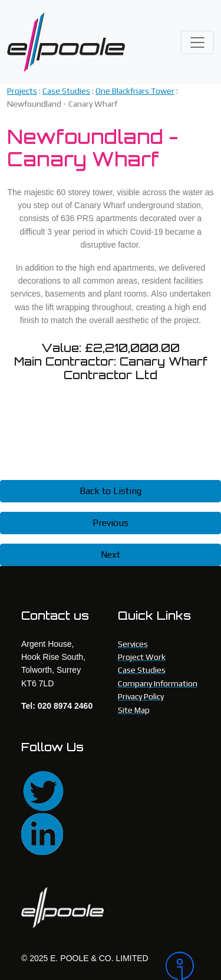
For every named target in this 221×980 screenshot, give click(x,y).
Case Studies (66, 91)
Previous (111, 523)
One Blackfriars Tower (135, 91)
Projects (22, 91)
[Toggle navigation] (197, 42)
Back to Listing (111, 491)
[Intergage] (183, 966)
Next (111, 555)
